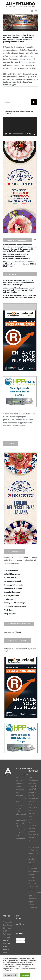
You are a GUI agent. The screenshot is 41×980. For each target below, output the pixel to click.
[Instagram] (20, 924)
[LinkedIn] (17, 924)
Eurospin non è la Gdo (13, 632)
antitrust (33, 77)
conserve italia (20, 79)
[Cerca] (34, 102)
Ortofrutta (21, 77)
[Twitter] (24, 924)
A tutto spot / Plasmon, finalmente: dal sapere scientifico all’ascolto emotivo (20, 296)
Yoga (30, 82)
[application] (20, 127)
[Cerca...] (17, 102)
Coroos (8, 82)
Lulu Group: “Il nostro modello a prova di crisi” (20, 650)
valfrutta (25, 82)
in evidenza (13, 77)
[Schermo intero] (34, 134)
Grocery (6, 77)
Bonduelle (7, 79)
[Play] (6, 134)
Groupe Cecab (16, 82)
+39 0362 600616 (7, 946)
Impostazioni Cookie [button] (11, 975)
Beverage (34, 74)
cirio (13, 79)
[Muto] (30, 134)
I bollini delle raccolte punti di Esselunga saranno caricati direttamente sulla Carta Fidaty (16, 256)
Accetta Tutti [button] (25, 975)
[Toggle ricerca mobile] (32, 11)
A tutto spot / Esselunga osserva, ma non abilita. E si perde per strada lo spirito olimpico (19, 290)
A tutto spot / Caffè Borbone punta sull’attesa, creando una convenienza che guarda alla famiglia (18, 282)
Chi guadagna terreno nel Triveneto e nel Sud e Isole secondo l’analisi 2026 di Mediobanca (20, 264)
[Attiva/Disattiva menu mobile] (37, 11)
